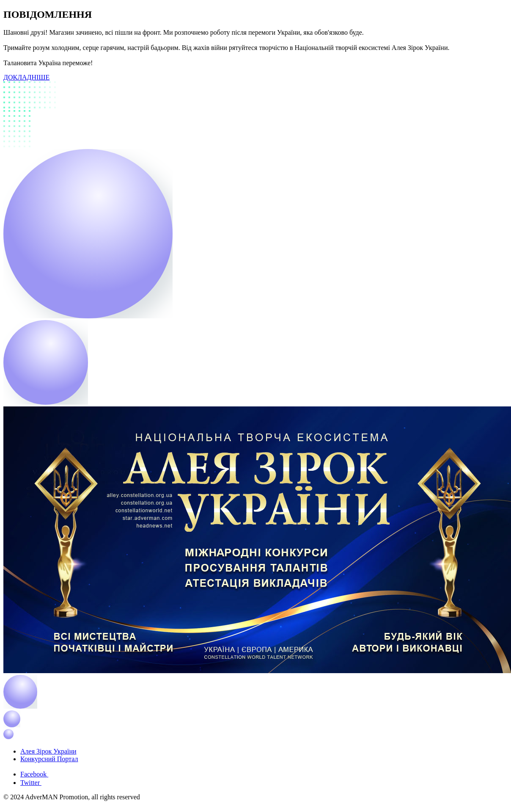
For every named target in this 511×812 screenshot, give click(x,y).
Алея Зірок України (48, 751)
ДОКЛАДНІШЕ (26, 77)
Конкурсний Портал (49, 759)
